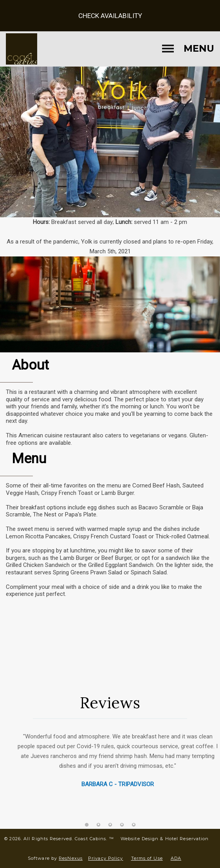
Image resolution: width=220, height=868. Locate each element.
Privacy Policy (105, 858)
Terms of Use (147, 858)
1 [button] (87, 825)
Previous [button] (14, 777)
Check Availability (110, 16)
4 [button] (122, 825)
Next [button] (206, 777)
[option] (110, 756)
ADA (176, 858)
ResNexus (71, 858)
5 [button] (133, 825)
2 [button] (98, 825)
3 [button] (110, 825)
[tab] (87, 825)
